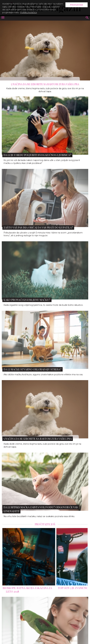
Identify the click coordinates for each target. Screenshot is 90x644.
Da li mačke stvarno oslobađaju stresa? (32, 369)
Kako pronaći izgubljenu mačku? (27, 300)
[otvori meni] (3, 18)
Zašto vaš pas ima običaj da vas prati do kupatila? (38, 227)
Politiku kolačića (28, 12)
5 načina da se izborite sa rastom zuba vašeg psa (45, 84)
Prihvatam (77, 5)
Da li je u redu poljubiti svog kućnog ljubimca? (37, 155)
